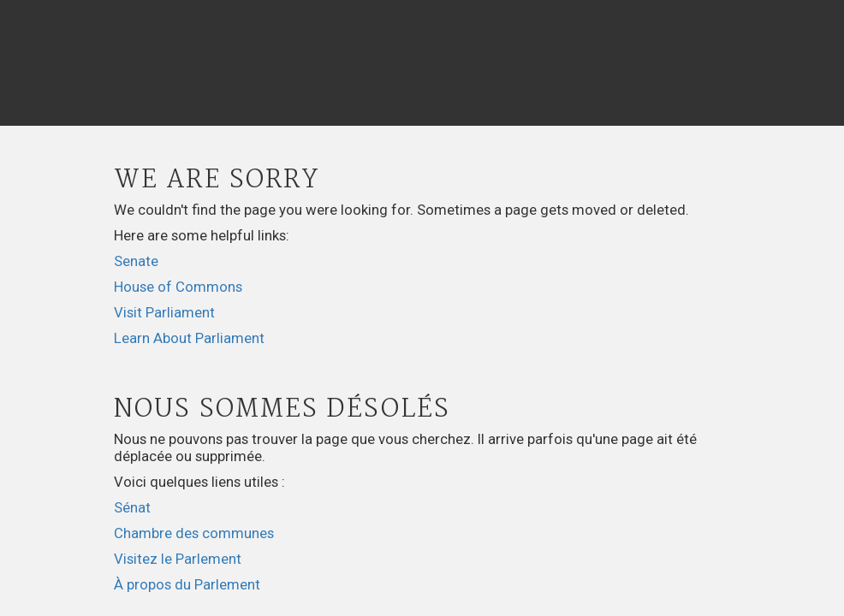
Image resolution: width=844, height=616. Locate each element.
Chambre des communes (194, 533)
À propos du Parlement (187, 584)
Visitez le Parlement (178, 559)
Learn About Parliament (189, 338)
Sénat (132, 507)
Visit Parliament (164, 312)
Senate (136, 261)
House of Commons (178, 287)
